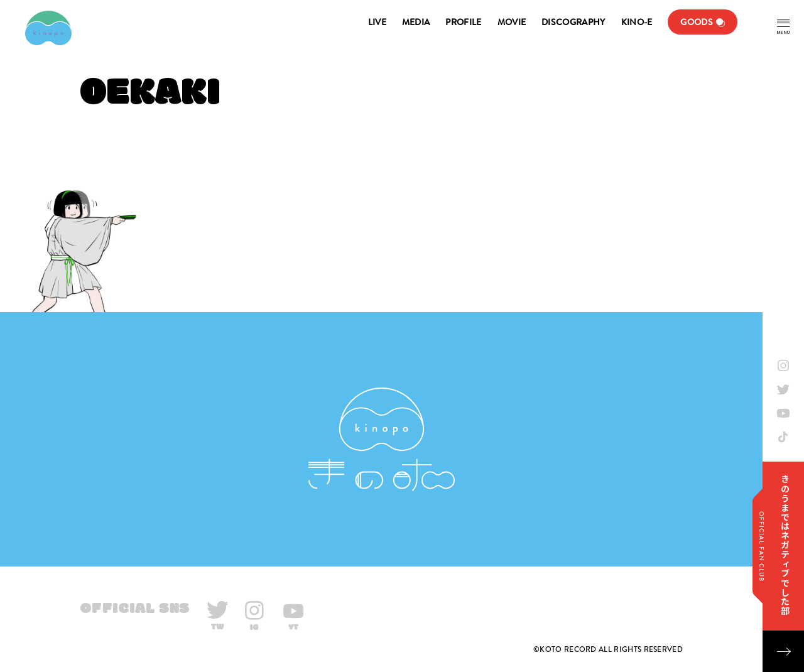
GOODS (697, 22)
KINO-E (637, 22)
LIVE (377, 22)
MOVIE (512, 22)
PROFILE (463, 22)
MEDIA (416, 22)
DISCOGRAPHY (573, 22)
